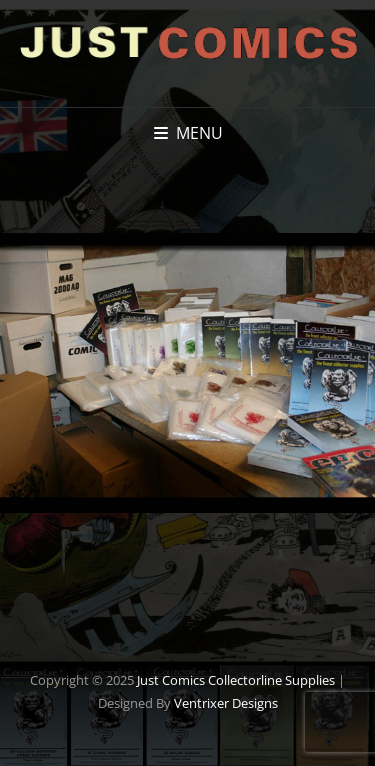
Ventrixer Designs (226, 703)
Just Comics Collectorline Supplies (236, 680)
